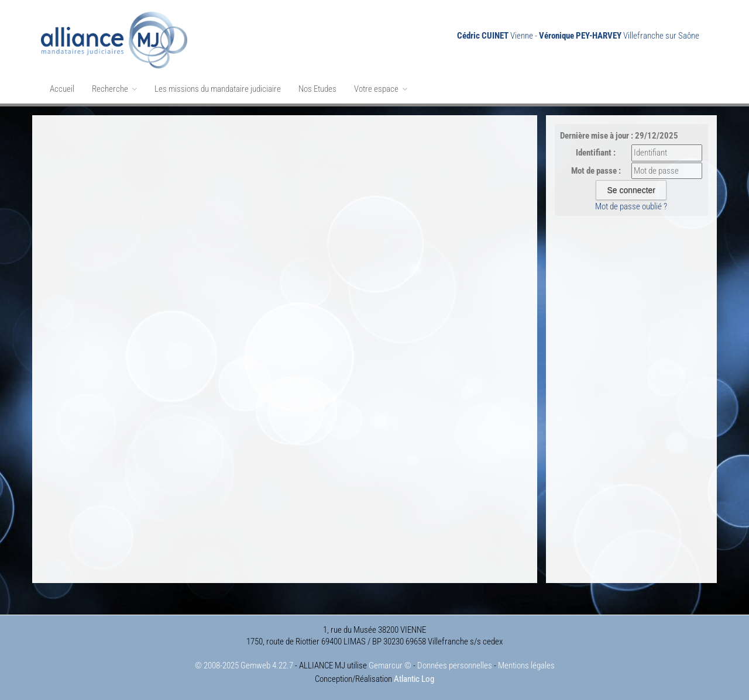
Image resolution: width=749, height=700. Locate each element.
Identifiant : (596, 153)
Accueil (62, 89)
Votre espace (381, 89)
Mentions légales (526, 665)
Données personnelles (455, 665)
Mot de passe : (596, 171)
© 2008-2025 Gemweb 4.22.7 (244, 665)
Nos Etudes (317, 89)
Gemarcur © (390, 665)
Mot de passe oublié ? (631, 206)
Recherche (114, 89)
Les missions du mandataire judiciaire (218, 89)
